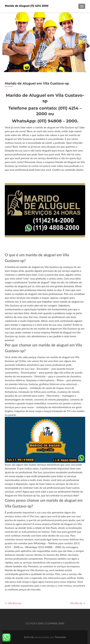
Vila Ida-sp (78, 603)
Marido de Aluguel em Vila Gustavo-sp (37, 83)
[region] (45, 42)
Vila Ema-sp (13, 603)
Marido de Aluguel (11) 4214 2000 (27, 6)
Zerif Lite (29, 637)
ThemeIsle (60, 637)
